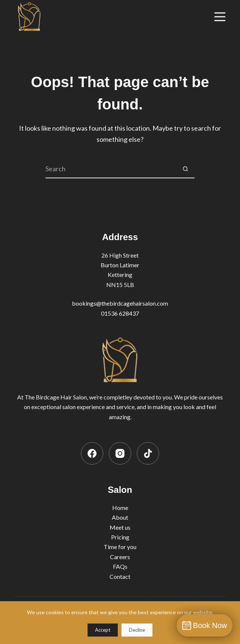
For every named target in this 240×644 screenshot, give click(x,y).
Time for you (120, 547)
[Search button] (185, 169)
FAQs (120, 566)
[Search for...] (111, 169)
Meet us (120, 527)
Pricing (120, 537)
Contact (120, 576)
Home (120, 508)
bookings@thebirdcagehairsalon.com (120, 303)
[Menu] (220, 17)
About (120, 517)
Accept (103, 630)
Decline (137, 630)
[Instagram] (120, 453)
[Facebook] (92, 453)
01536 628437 (120, 313)
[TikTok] (148, 453)
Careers (120, 557)
